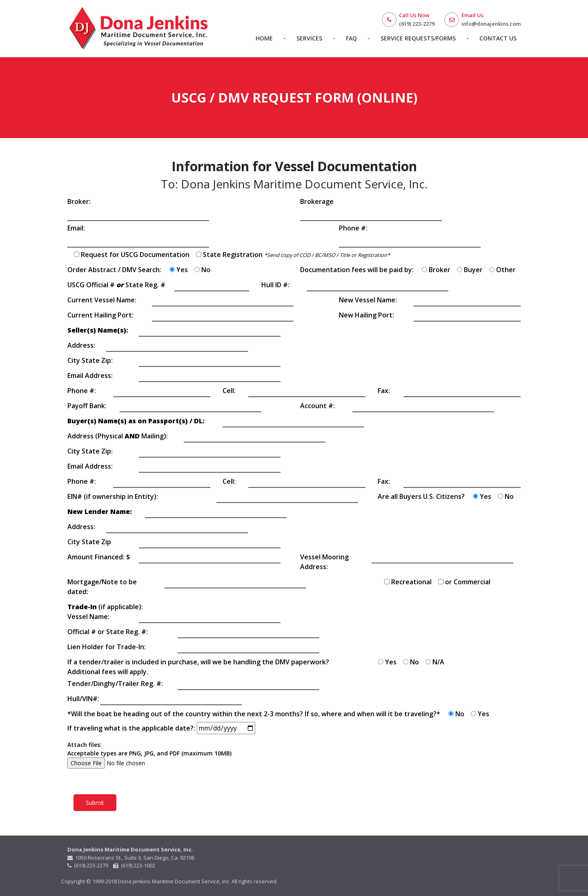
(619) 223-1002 (134, 865)
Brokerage (317, 201)
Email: (76, 228)
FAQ (351, 38)
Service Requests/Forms (418, 38)
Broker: (79, 201)
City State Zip (89, 542)
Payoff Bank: (87, 406)
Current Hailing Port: (100, 315)
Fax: (384, 391)
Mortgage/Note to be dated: (102, 587)
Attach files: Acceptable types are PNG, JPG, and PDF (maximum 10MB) (149, 754)
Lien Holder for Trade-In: (107, 647)
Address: (81, 345)
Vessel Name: (88, 617)
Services (309, 38)
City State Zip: (90, 360)
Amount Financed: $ (99, 557)
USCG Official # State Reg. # (116, 285)
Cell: (229, 391)
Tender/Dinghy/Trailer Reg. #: (115, 684)
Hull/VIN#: (83, 699)
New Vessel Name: (368, 300)
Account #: (317, 406)
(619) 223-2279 (88, 865)
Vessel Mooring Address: (324, 562)
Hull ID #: (275, 285)
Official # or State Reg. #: (108, 632)
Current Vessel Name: (102, 300)
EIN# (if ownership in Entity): (113, 496)
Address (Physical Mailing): (118, 436)
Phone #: (353, 228)
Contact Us (498, 38)
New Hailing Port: (366, 315)
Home (264, 38)
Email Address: (90, 375)
